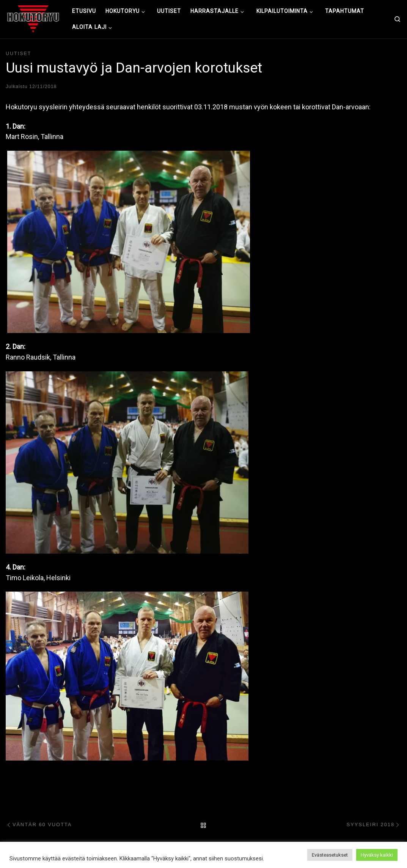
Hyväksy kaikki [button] (377, 855)
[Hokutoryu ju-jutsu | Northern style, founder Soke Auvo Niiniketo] (33, 18)
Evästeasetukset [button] (330, 855)
